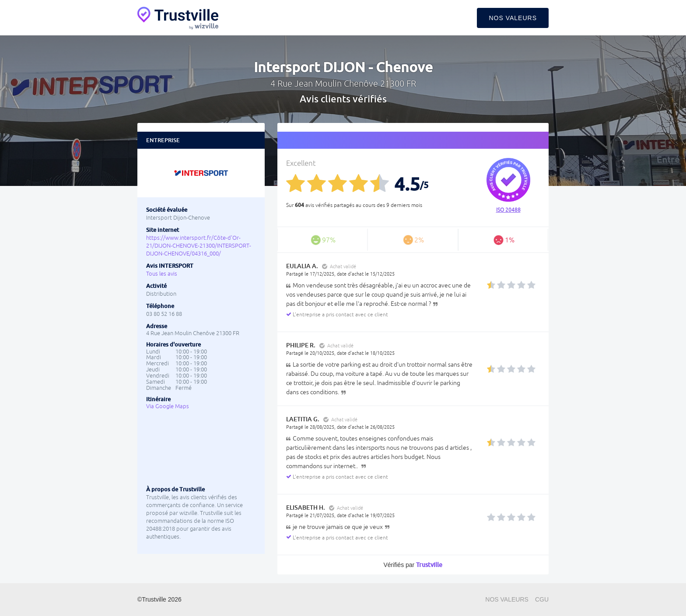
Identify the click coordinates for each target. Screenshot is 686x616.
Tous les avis (162, 274)
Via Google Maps (168, 406)
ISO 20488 (508, 210)
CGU (542, 599)
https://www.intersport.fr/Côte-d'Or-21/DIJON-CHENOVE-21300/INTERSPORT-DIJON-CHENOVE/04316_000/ (199, 246)
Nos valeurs (513, 18)
